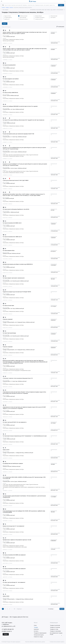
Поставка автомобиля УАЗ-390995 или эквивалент (14, 555)
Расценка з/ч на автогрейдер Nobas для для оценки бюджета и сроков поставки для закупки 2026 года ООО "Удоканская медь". (24, 148)
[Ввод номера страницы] (56, 609)
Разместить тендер (38, 637)
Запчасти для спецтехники (8, 41)
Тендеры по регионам (55, 625)
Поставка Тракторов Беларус (9, 333)
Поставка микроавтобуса (9, 250)
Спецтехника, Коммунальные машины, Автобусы (13, 39)
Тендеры (36, 627)
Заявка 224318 (6, 450)
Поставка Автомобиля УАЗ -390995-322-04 (12, 237)
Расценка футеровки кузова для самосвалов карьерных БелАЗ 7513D (18, 134)
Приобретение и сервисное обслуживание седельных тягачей (17, 540)
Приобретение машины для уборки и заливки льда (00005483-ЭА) (18, 264)
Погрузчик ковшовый (8, 319)
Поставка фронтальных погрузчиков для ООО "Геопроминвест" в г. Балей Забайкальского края (25, 436)
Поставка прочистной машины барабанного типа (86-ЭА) (16, 209)
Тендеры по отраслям (55, 627)
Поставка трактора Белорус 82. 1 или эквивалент (14, 582)
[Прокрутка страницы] (61, 635)
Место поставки (6, 35)
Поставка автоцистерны (8, 305)
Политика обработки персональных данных (35, 642)
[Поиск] (3, 5)
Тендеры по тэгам (54, 629)
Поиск (35, 625)
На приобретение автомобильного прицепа (13, 463)
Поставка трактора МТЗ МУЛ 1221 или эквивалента (15, 422)
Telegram (6, 634)
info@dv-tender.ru (7, 631)
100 (14, 609)
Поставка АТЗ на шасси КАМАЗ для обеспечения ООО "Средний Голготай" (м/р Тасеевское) (23, 120)
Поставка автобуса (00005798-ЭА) (10, 93)
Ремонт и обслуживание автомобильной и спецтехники (15, 547)
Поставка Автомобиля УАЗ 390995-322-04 (12, 223)
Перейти (62, 609)
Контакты (36, 631)
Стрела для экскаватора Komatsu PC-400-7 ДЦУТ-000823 (16, 180)
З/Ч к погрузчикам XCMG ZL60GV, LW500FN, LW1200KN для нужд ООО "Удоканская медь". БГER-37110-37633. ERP (24, 478)
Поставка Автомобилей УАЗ (9, 65)
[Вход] (65, 1)
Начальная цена (54, 32)
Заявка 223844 (6, 596)
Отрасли (4, 38)
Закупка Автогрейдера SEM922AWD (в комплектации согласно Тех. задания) (20, 106)
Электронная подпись (39, 635)
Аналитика (36, 629)
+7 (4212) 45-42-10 (8, 629)
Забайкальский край (10, 36)
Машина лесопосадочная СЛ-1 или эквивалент (14, 526)
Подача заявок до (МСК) (55, 42)
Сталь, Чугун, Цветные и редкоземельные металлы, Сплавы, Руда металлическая (20, 155)
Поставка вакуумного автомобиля (11, 79)
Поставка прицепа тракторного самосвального (14, 278)
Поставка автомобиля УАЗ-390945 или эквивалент (14, 569)
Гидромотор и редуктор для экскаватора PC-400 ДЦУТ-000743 (17, 292)
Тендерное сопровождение (40, 633)
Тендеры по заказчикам (55, 631)
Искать (61, 5)
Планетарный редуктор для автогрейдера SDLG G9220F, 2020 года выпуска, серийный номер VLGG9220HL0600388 (24, 512)
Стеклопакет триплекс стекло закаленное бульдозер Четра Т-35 (18, 378)
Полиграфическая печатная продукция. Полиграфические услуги (17, 370)
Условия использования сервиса (57, 642)
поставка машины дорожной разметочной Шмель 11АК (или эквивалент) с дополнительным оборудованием (24, 496)
